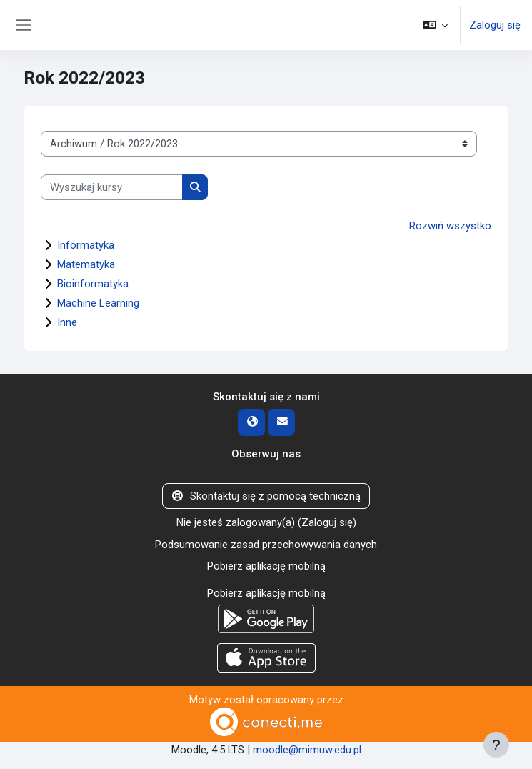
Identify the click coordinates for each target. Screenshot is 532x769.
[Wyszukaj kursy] (112, 187)
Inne (67, 322)
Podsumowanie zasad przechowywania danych (266, 545)
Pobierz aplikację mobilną (266, 566)
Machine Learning (98, 303)
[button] (435, 25)
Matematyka (86, 264)
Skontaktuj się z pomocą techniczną (266, 496)
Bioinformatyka (93, 284)
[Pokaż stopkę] (496, 745)
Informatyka (86, 245)
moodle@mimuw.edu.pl (307, 750)
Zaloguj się (495, 25)
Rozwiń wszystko (450, 226)
